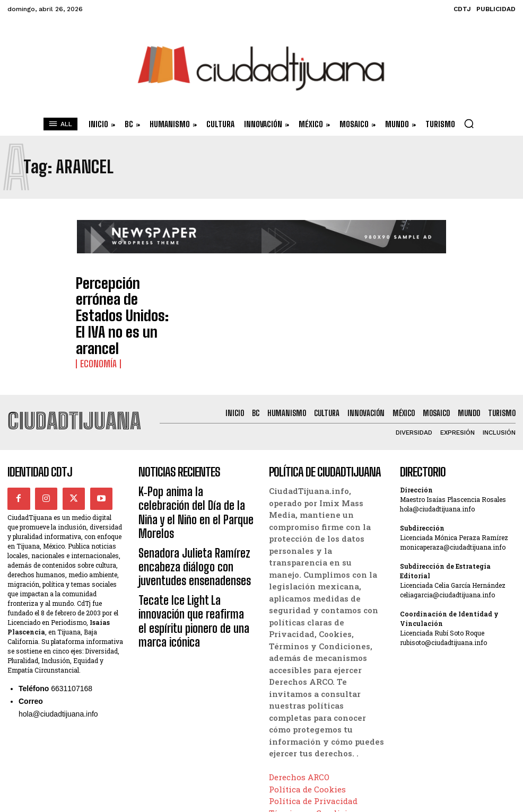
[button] (469, 123)
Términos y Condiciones (318, 764)
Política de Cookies (307, 740)
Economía (94, 316)
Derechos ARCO (299, 729)
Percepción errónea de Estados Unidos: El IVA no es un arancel (118, 296)
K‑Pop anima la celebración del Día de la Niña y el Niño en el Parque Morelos (195, 452)
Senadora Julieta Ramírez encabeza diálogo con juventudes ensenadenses (195, 487)
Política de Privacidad (313, 753)
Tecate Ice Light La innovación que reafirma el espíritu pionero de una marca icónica (196, 523)
